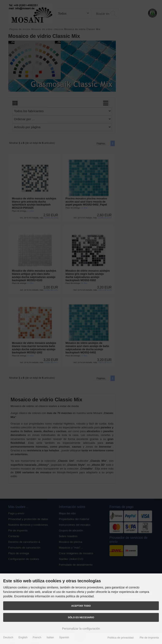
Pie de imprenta (149, 638)
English (23, 637)
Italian (50, 637)
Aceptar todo (81, 606)
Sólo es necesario (81, 617)
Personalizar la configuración (81, 629)
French (37, 637)
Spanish (64, 637)
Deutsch (8, 637)
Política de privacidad (120, 638)
